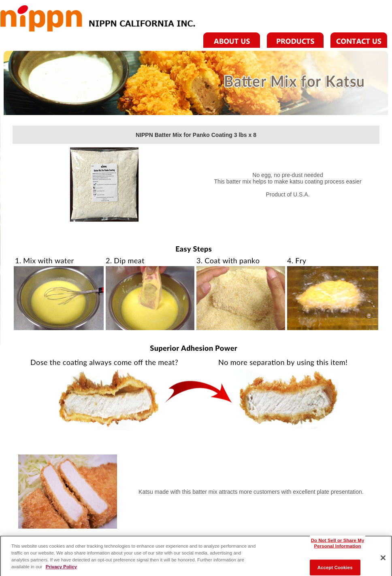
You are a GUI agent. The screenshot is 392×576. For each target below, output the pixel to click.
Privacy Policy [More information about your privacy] (61, 569)
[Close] (383, 560)
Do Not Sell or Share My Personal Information (338, 545)
